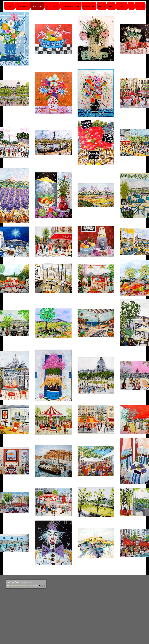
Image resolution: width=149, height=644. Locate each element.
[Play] (8, 586)
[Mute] (40, 586)
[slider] (43, 586)
